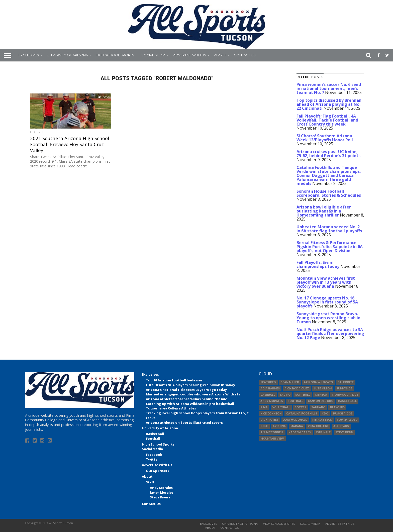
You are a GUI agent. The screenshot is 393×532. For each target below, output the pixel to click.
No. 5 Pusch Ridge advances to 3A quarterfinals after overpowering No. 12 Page (330, 334)
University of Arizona (67, 55)
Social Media (153, 55)
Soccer (301, 407)
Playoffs (337, 407)
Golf (264, 426)
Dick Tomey (269, 420)
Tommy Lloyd (347, 420)
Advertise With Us (190, 55)
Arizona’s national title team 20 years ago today (186, 390)
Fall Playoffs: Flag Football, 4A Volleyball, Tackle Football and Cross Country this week (327, 120)
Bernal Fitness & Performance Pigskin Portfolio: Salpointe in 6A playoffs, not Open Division (330, 247)
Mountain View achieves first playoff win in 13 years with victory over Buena (326, 282)
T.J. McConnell (272, 432)
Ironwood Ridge (345, 395)
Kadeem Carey (300, 432)
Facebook (154, 455)
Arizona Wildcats (318, 382)
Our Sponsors (158, 471)
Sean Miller (290, 382)
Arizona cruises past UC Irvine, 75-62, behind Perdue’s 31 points (328, 154)
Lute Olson (323, 389)
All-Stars (341, 426)
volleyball (281, 407)
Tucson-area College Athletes (171, 408)
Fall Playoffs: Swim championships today (318, 264)
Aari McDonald (295, 420)
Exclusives (29, 55)
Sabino (285, 395)
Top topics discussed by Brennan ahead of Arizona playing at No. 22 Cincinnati (329, 104)
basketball (347, 401)
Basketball (155, 434)
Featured (268, 382)
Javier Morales (162, 492)
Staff (150, 482)
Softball (303, 395)
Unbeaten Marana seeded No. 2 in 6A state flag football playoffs (329, 229)
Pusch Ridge (343, 414)
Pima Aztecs (322, 420)
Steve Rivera (160, 497)
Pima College (318, 426)
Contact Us (245, 55)
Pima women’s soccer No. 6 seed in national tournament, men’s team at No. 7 (329, 88)
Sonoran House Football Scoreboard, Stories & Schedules (329, 193)
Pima (264, 407)
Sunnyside (344, 389)
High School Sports (115, 55)
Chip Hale (323, 432)
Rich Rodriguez (297, 389)
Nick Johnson (271, 414)
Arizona (279, 426)
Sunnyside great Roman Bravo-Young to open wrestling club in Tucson (328, 318)
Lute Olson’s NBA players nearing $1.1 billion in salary (190, 385)
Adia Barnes (270, 389)
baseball (268, 395)
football (295, 401)
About (220, 55)
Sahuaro (318, 407)
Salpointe (346, 382)
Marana (297, 426)
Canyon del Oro (321, 401)
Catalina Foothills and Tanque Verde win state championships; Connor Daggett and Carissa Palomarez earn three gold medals (329, 175)
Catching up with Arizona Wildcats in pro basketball (190, 404)
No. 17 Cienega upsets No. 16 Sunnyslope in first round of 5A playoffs (327, 302)
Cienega (321, 395)
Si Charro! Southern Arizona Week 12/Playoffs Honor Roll (325, 138)
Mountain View (272, 439)
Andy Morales (161, 488)
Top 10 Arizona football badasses (174, 380)
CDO (325, 414)
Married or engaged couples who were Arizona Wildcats (193, 394)
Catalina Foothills (302, 414)
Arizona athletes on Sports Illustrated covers (184, 422)
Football (153, 439)
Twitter (152, 459)
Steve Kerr (344, 432)
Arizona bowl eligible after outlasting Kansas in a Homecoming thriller (324, 211)
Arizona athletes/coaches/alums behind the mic (186, 399)
